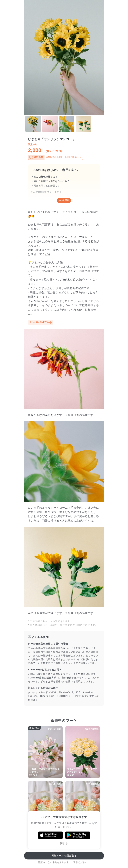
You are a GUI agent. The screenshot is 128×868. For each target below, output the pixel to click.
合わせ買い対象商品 (41, 322)
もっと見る (64, 200)
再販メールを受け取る (64, 856)
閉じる (64, 843)
